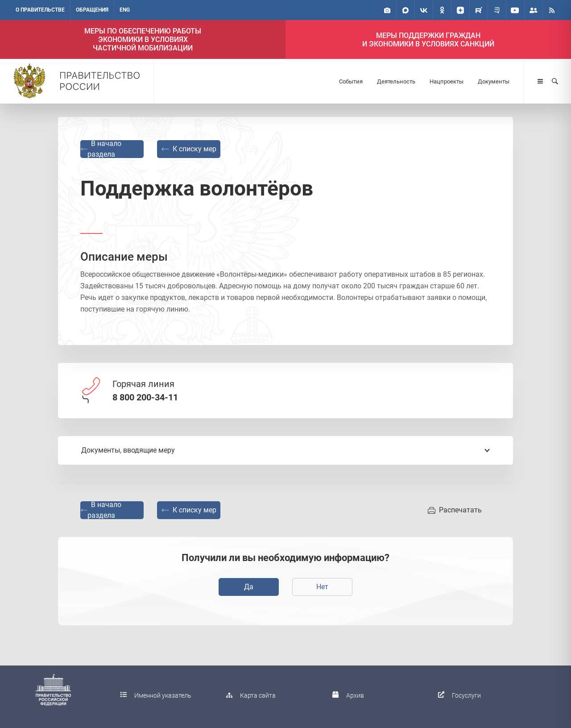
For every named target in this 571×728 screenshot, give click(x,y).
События (351, 81)
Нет (322, 587)
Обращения (92, 10)
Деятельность (396, 81)
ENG (125, 10)
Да (249, 587)
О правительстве (40, 10)
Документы (494, 81)
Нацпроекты (447, 81)
